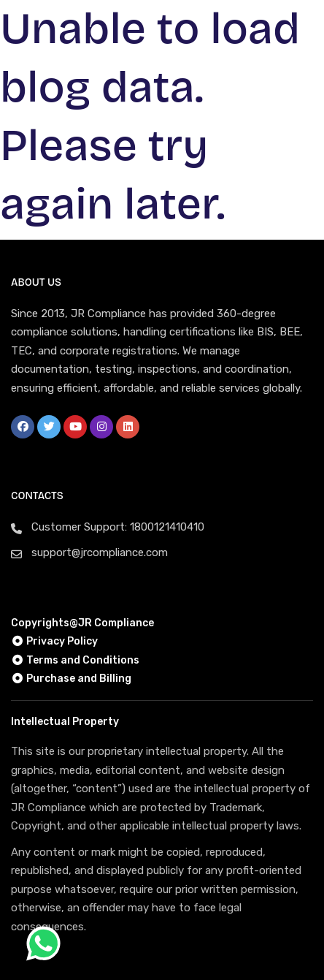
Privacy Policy (54, 641)
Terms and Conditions (75, 660)
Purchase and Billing (71, 679)
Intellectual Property (65, 722)
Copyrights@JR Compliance (82, 623)
